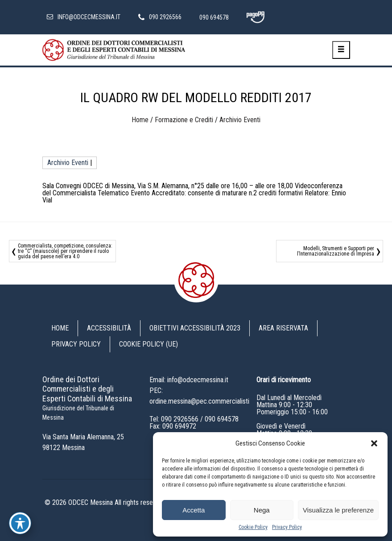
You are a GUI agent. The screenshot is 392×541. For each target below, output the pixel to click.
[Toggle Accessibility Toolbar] (20, 523)
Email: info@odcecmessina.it (189, 380)
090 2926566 (180, 419)
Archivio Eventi (240, 120)
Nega (262, 510)
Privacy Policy (287, 527)
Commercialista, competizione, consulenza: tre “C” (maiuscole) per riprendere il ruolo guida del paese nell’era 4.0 (65, 251)
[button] (374, 443)
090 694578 (222, 419)
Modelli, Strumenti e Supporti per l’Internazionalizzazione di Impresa (336, 251)
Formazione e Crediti (184, 120)
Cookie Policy (253, 527)
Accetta (194, 510)
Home (140, 120)
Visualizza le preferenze (338, 510)
